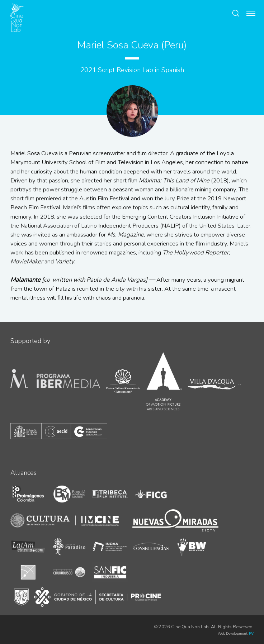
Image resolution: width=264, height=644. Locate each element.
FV (251, 633)
